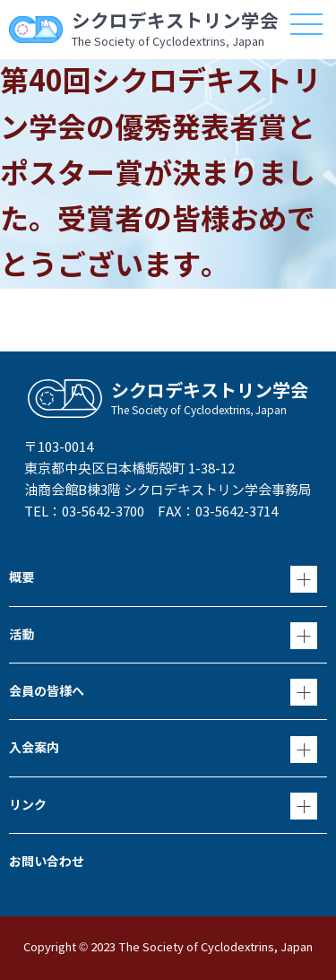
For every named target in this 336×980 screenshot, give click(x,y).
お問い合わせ (47, 862)
